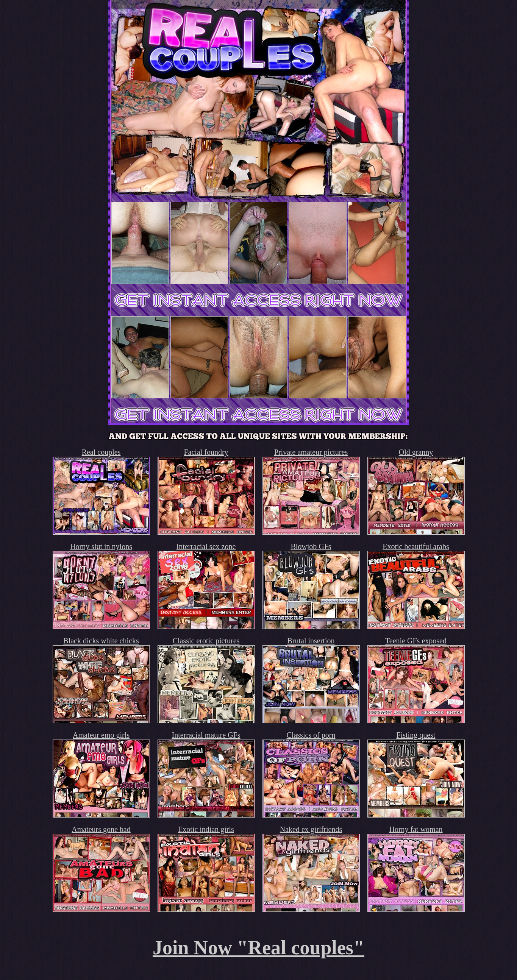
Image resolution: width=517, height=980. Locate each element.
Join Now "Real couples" (258, 948)
